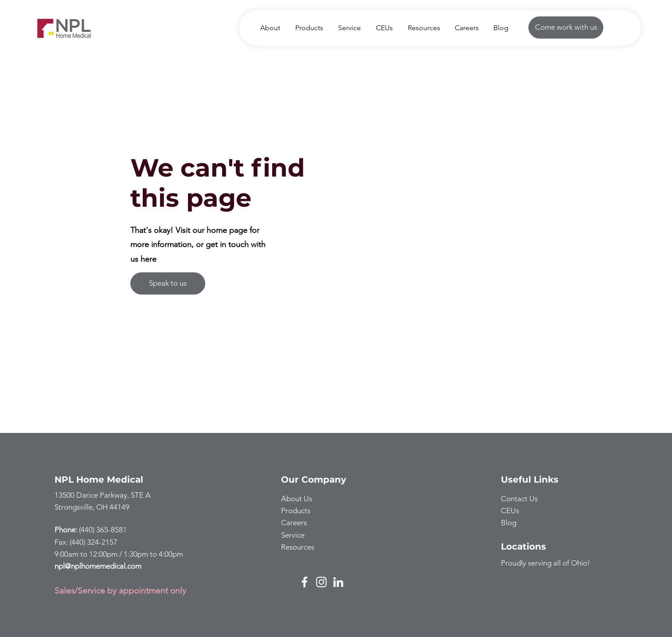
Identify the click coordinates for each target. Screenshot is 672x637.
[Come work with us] (566, 28)
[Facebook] (305, 582)
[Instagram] (321, 582)
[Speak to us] (168, 283)
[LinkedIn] (338, 582)
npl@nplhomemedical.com (98, 566)
